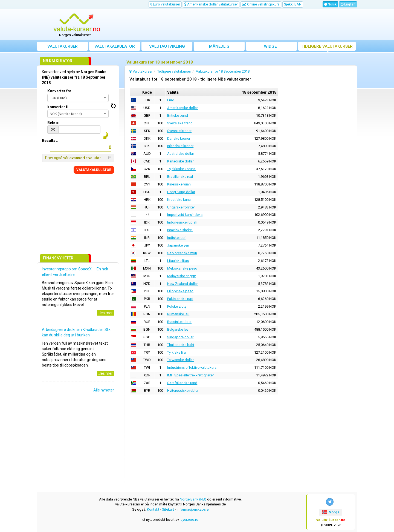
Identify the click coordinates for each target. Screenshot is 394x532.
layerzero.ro (189, 520)
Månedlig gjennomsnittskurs (219, 47)
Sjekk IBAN (293, 4)
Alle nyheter (104, 390)
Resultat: (50, 141)
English (348, 4)
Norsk (330, 4)
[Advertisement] (237, 25)
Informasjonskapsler (193, 509)
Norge (331, 512)
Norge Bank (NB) (193, 499)
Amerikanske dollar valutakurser (211, 4)
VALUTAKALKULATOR (94, 170)
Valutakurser (63, 46)
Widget (272, 46)
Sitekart (168, 509)
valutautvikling (167, 46)
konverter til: (59, 107)
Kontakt (153, 509)
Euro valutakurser (165, 4)
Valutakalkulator (115, 46)
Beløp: (53, 123)
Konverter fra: (60, 91)
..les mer (105, 313)
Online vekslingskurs (261, 4)
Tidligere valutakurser (327, 46)
